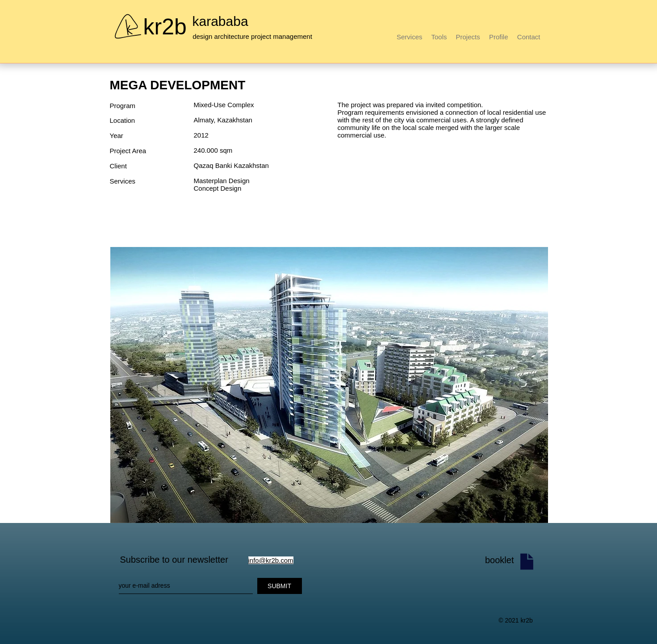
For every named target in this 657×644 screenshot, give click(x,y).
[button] (329, 385)
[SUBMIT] (280, 586)
